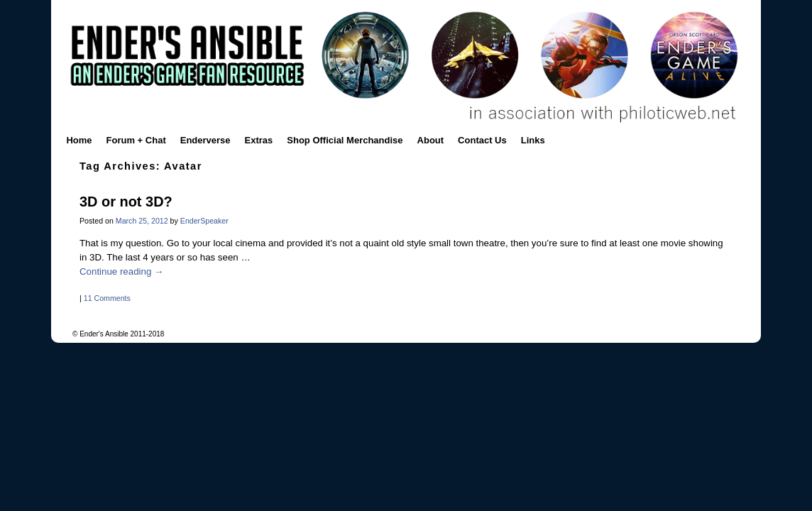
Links (533, 140)
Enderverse (205, 140)
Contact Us (482, 140)
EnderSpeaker (204, 221)
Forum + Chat (136, 140)
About (431, 140)
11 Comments (107, 298)
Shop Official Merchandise (345, 140)
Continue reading (121, 271)
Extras (259, 140)
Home (79, 140)
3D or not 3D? (126, 202)
